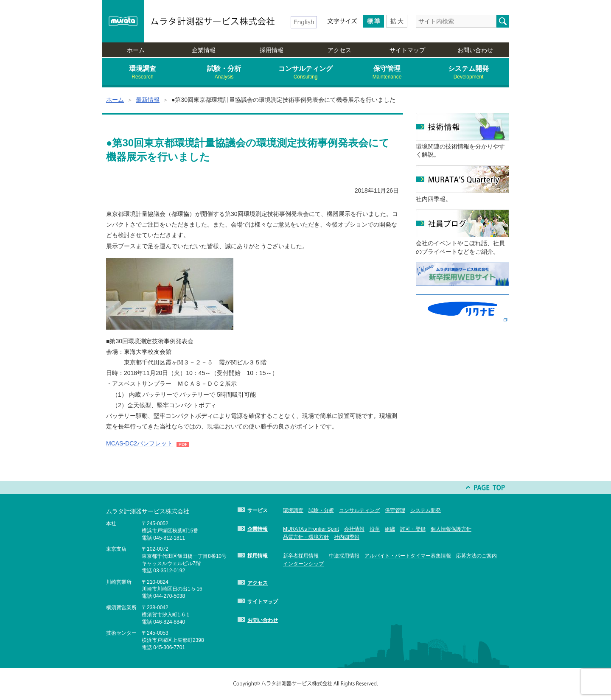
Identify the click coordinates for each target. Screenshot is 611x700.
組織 (390, 529)
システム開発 (468, 73)
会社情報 (354, 529)
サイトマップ (407, 50)
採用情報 (272, 50)
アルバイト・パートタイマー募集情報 (408, 556)
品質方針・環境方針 (306, 537)
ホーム (136, 50)
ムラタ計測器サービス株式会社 (213, 21)
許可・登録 (413, 529)
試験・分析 (224, 73)
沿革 (375, 529)
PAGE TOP (486, 487)
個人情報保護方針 (451, 529)
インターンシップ (303, 564)
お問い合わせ (475, 50)
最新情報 (148, 100)
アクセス (339, 50)
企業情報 (204, 50)
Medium (373, 21)
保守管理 (387, 73)
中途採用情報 (344, 556)
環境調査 (143, 73)
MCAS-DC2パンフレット (139, 443)
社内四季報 (347, 537)
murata (123, 21)
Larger (397, 21)
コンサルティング (305, 73)
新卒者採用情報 (301, 556)
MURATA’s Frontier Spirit (311, 529)
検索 (503, 21)
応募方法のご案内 (476, 556)
